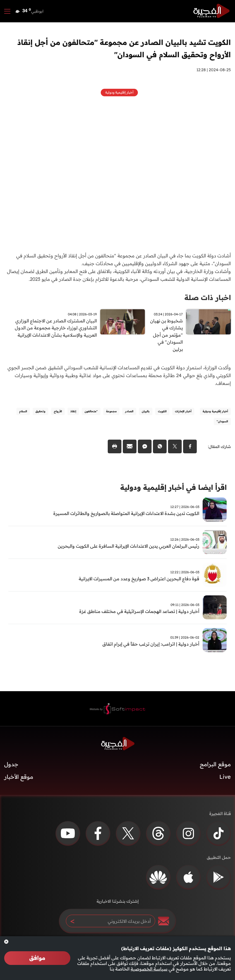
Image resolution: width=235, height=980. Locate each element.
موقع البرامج (215, 766)
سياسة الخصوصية (149, 969)
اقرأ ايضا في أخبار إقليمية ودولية (170, 489)
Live (225, 779)
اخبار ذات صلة (207, 297)
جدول (11, 766)
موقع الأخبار (19, 779)
